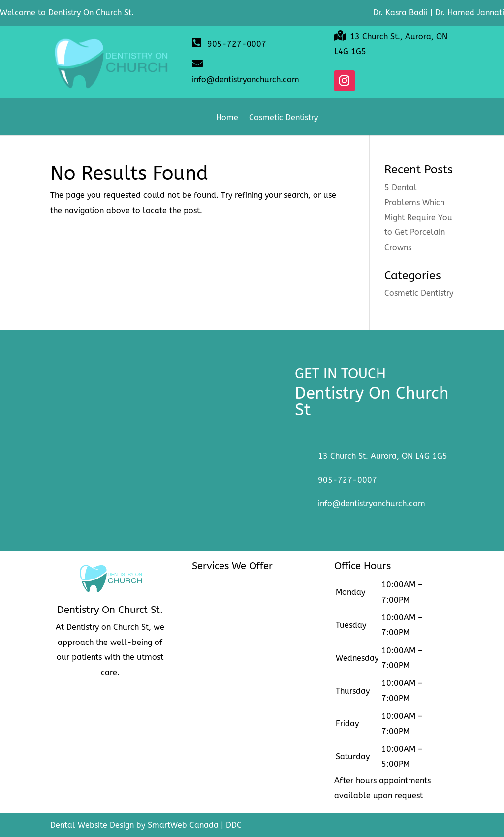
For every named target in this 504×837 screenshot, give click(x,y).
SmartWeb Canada (183, 825)
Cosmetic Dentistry (283, 118)
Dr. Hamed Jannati (470, 13)
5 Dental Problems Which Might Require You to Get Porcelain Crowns (418, 217)
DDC (234, 825)
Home (227, 118)
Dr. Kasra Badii (400, 13)
